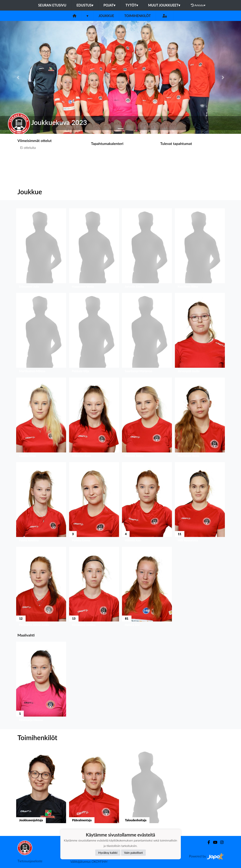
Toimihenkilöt (137, 16)
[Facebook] (207, 842)
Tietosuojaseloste (30, 861)
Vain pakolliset (133, 853)
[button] (18, 77)
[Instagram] (220, 842)
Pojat (109, 5)
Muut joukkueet (164, 5)
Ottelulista (27, 162)
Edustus (85, 5)
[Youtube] (214, 842)
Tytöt (132, 5)
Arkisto (198, 5)
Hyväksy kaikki (108, 853)
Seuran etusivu (52, 5)
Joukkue (106, 16)
